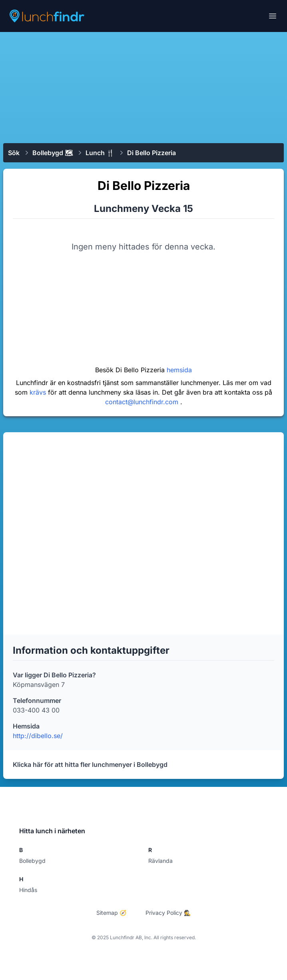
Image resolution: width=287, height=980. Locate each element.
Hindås (28, 890)
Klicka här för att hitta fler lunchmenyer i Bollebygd (90, 764)
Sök (14, 153)
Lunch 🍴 (100, 153)
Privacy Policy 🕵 (168, 913)
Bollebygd (32, 861)
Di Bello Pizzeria (151, 153)
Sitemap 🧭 (111, 913)
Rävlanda (160, 861)
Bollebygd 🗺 (53, 153)
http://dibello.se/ (38, 736)
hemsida (179, 370)
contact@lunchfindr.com (143, 402)
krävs (39, 392)
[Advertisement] (143, 87)
